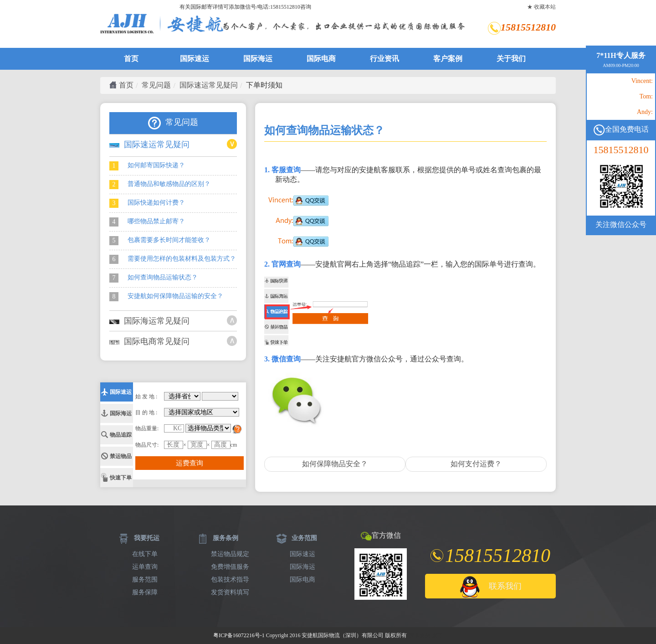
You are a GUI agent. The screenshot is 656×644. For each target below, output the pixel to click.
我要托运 (139, 538)
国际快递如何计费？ (147, 203)
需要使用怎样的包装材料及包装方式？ (173, 259)
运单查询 (145, 567)
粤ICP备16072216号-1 (239, 635)
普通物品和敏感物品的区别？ (160, 185)
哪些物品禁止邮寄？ (147, 222)
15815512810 (621, 150)
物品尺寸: (147, 445)
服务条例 (218, 538)
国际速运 (195, 59)
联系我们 (490, 587)
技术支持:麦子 (426, 635)
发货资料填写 (230, 592)
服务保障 (145, 592)
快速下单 (121, 478)
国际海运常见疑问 (149, 321)
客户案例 (448, 59)
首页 (131, 59)
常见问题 (156, 85)
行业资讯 (384, 59)
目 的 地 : (146, 412)
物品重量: (147, 428)
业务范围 (297, 538)
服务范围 (145, 580)
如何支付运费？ (476, 464)
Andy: (645, 112)
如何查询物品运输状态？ (154, 278)
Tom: (646, 97)
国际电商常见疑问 (149, 341)
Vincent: (642, 81)
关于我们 (511, 59)
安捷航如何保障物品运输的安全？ (166, 297)
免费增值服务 (230, 567)
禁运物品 (121, 456)
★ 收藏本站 (541, 7)
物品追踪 (121, 435)
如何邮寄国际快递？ (147, 166)
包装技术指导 (230, 580)
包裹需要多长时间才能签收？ (160, 241)
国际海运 (258, 59)
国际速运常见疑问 (209, 85)
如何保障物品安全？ (335, 464)
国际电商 (321, 59)
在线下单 (145, 554)
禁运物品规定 (230, 554)
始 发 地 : (146, 397)
